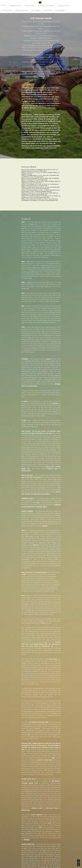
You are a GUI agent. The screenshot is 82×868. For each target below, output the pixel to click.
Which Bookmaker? (22, 10)
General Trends (7, 10)
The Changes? (36, 10)
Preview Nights (60, 10)
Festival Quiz (48, 10)
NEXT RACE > (9, 841)
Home (4, 5)
